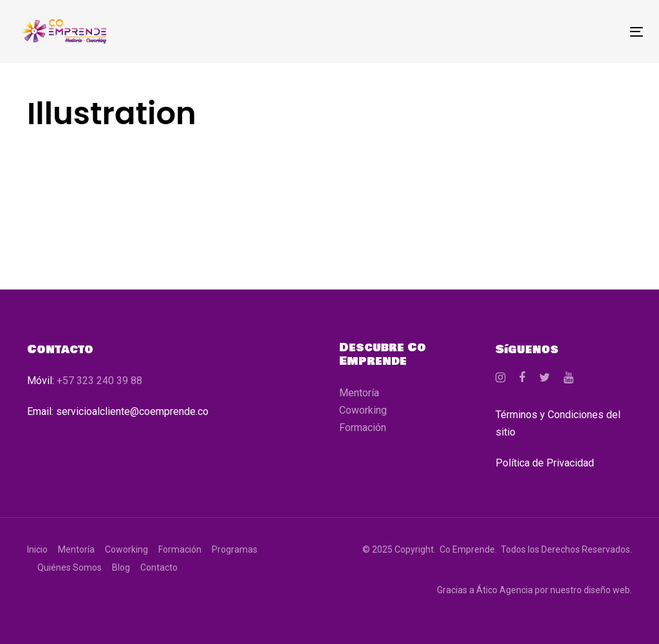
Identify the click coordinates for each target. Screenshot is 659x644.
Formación (363, 428)
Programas (235, 549)
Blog (121, 567)
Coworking (363, 410)
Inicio (37, 549)
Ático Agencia (505, 590)
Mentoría (359, 393)
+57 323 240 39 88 (99, 381)
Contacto (159, 567)
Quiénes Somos (70, 567)
